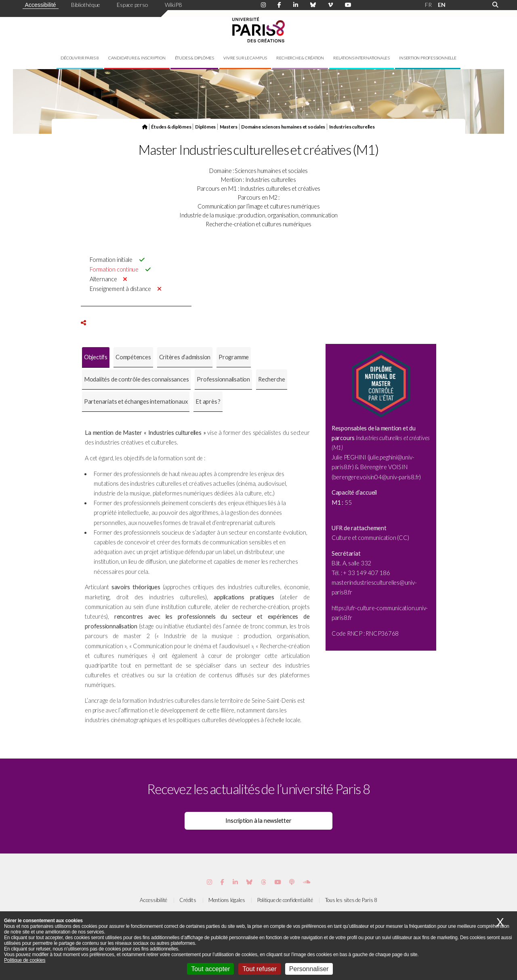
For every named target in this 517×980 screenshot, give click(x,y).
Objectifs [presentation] (96, 357)
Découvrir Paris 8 (80, 58)
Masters (229, 126)
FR (428, 5)
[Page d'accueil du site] (145, 126)
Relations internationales (361, 58)
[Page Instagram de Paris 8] (263, 5)
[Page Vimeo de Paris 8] (235, 882)
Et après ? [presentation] (208, 401)
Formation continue (114, 269)
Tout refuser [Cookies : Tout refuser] (259, 969)
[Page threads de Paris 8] (264, 882)
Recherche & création (300, 58)
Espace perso (132, 5)
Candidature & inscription (137, 58)
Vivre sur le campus (245, 58)
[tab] (96, 357)
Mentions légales (227, 900)
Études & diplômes (194, 58)
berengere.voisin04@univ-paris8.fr (376, 477)
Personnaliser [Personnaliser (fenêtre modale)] (309, 969)
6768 (392, 633)
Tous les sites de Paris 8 (351, 900)
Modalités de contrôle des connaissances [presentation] (136, 379)
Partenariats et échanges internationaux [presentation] (136, 401)
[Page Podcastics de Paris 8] (292, 882)
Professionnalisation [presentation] (223, 379)
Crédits (188, 900)
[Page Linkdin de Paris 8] (296, 5)
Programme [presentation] (234, 357)
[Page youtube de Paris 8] (348, 5)
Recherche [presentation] (272, 379)
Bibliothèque (86, 5)
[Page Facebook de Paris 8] (279, 5)
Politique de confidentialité (285, 900)
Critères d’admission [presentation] (185, 357)
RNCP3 (375, 633)
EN (442, 5)
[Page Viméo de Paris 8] (330, 5)
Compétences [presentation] (133, 357)
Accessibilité (41, 5)
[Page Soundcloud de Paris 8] (307, 882)
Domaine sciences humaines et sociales (283, 126)
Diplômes (205, 126)
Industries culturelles (352, 126)
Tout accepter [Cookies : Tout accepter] (210, 969)
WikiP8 (173, 5)
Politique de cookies (25, 960)
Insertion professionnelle (428, 58)
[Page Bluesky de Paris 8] (313, 5)
